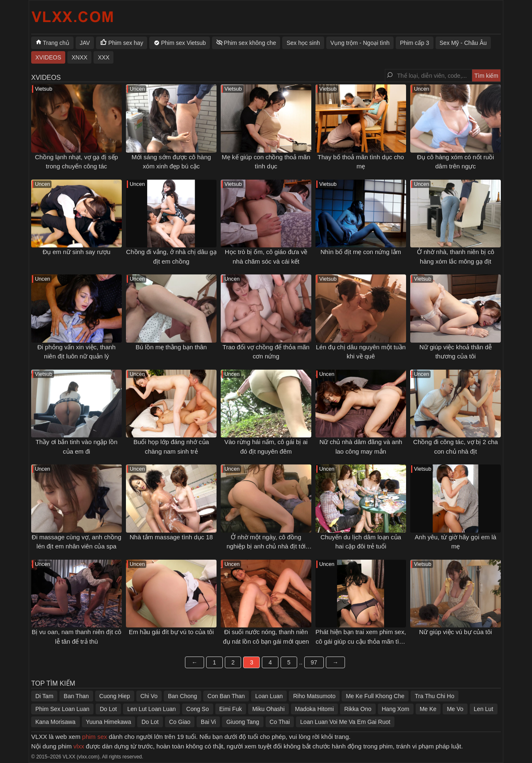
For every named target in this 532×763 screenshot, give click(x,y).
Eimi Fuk (231, 709)
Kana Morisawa (55, 722)
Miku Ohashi (268, 709)
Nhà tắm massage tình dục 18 (171, 537)
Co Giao (180, 722)
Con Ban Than (226, 696)
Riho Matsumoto (314, 696)
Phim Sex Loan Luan (62, 709)
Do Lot (108, 709)
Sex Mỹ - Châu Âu (463, 43)
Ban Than (76, 696)
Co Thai (280, 722)
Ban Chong (182, 696)
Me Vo (455, 709)
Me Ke (428, 709)
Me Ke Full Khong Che (375, 696)
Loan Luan (269, 696)
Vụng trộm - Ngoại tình (360, 43)
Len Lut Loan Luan (151, 709)
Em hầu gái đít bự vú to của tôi (171, 632)
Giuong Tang (243, 722)
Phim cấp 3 (414, 43)
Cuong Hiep (115, 696)
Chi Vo (149, 696)
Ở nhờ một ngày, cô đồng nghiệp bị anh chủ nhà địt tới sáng (266, 546)
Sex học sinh (303, 43)
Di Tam (44, 696)
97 (314, 662)
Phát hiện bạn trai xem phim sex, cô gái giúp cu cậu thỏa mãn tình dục (361, 641)
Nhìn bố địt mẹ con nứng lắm (361, 252)
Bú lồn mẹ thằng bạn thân (171, 347)
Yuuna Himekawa (109, 722)
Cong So (197, 709)
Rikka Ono (358, 709)
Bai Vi (208, 722)
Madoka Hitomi (314, 709)
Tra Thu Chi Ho (435, 696)
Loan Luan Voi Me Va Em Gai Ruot (345, 722)
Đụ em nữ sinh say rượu (76, 252)
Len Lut (484, 709)
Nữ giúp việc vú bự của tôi (455, 632)
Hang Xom (396, 709)
